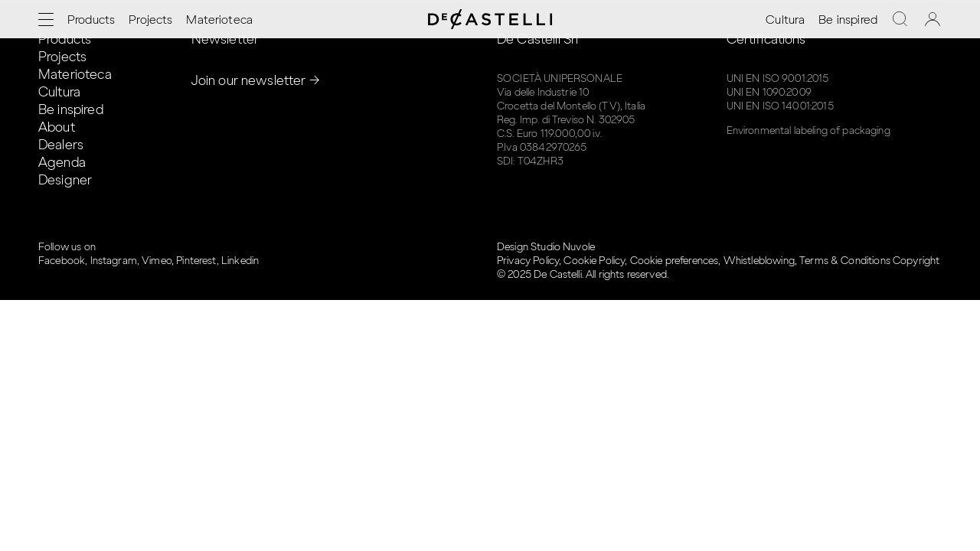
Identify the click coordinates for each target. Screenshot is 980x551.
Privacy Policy (528, 261)
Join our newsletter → (256, 80)
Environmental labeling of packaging (808, 130)
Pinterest (196, 261)
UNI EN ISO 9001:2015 (778, 78)
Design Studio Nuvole (546, 247)
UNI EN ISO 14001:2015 (780, 106)
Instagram (114, 261)
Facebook (62, 261)
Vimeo (157, 261)
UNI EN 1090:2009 (769, 92)
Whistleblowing (759, 261)
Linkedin (240, 261)
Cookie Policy (594, 261)
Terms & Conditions (845, 261)
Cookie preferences (675, 261)
